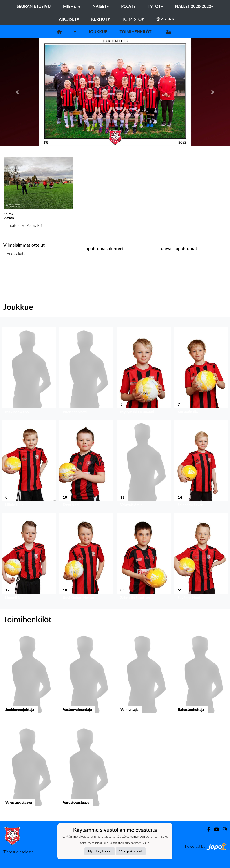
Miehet (72, 6)
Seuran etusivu (34, 6)
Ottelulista (14, 271)
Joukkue (98, 32)
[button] (17, 92)
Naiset (101, 6)
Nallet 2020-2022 (194, 6)
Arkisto (165, 19)
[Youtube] (215, 829)
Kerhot (100, 19)
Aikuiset (69, 19)
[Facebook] (207, 829)
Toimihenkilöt (135, 32)
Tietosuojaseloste (18, 852)
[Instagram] (223, 829)
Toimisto (133, 19)
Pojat (128, 6)
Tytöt (155, 6)
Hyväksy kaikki (100, 851)
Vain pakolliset (131, 851)
